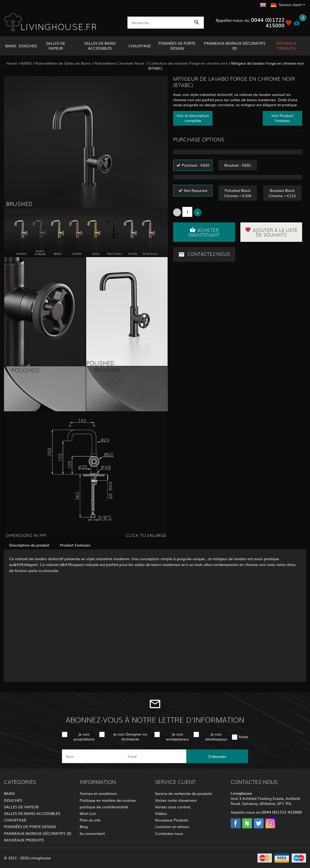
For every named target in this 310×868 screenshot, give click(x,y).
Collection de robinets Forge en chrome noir (188, 63)
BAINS (11, 46)
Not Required (196, 190)
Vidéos (161, 813)
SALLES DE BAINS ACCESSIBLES (100, 46)
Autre (243, 737)
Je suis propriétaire (84, 736)
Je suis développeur (216, 736)
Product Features (75, 545)
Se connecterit (92, 833)
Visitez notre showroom (176, 800)
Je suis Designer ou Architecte (130, 736)
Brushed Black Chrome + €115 (282, 193)
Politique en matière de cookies (108, 800)
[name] (93, 756)
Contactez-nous (204, 254)
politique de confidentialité (104, 807)
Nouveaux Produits (172, 820)
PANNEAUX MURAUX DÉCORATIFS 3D (235, 46)
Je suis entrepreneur (177, 736)
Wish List (88, 813)
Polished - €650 (196, 165)
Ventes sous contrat (173, 807)
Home (12, 63)
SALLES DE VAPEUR (56, 46)
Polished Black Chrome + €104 (238, 193)
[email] (155, 756)
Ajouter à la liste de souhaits (271, 232)
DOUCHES (28, 46)
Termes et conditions (98, 793)
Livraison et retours (172, 826)
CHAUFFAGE (140, 46)
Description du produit (29, 545)
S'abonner (217, 756)
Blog (84, 826)
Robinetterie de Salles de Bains (63, 63)
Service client (290, 4)
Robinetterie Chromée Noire (120, 63)
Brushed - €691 (238, 165)
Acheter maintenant (204, 232)
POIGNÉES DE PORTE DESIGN (177, 46)
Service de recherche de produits (184, 793)
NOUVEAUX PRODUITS (286, 46)
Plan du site (90, 820)
